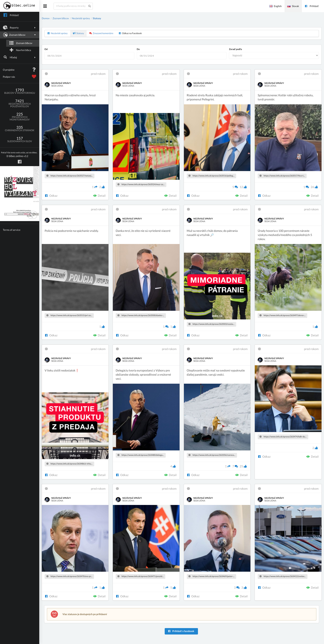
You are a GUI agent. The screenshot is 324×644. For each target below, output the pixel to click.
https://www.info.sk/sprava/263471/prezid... (140, 576)
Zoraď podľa (235, 49)
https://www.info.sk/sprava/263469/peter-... (211, 576)
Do (138, 49)
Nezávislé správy (81, 18)
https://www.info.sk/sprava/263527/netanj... (70, 176)
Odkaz (51, 196)
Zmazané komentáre (101, 33)
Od (46, 49)
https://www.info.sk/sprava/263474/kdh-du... (283, 437)
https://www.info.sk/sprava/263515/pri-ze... (69, 315)
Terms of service (12, 230)
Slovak (293, 6)
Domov (46, 18)
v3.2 (19, 155)
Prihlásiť (312, 6)
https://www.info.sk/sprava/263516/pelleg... (211, 176)
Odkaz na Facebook (130, 33)
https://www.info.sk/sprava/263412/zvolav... (283, 576)
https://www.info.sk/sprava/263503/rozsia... (211, 324)
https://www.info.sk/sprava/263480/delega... (141, 455)
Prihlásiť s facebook (181, 631)
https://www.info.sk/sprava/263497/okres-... (283, 315)
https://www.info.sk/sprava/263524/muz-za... (141, 185)
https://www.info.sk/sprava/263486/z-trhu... (70, 464)
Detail (99, 196)
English (275, 6)
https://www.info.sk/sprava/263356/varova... (212, 455)
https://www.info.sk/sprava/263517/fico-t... (282, 176)
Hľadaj (20, 57)
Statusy (97, 18)
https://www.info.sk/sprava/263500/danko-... (141, 315)
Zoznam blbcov (19, 35)
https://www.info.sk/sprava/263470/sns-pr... (69, 576)
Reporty (20, 27)
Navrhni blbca (20, 50)
